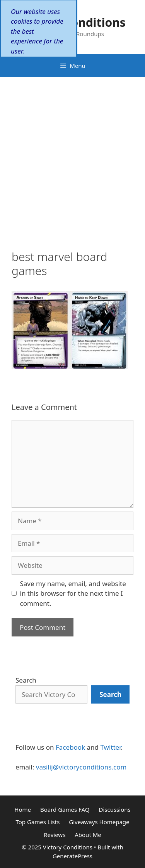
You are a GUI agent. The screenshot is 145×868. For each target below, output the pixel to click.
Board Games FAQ (65, 809)
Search (26, 680)
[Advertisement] (72, 154)
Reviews (55, 835)
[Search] (110, 695)
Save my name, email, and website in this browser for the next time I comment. (73, 593)
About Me (88, 835)
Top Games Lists (38, 822)
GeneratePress (72, 856)
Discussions (114, 809)
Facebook (70, 747)
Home (23, 809)
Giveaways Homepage (99, 822)
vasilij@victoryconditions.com (81, 767)
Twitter (110, 747)
